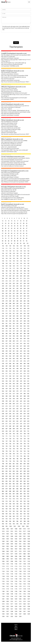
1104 (7, 564)
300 (25, 306)
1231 (12, 609)
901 (28, 494)
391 (7, 336)
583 (7, 396)
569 (14, 391)
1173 (3, 589)
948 (25, 509)
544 (10, 384)
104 (10, 246)
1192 (24, 594)
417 (14, 344)
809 (14, 466)
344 (10, 321)
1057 (16, 546)
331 (21, 316)
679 (7, 426)
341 (28, 319)
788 (25, 459)
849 (14, 479)
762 (17, 451)
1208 (3, 601)
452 (25, 354)
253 (28, 291)
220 (25, 281)
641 (14, 414)
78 (12, 238)
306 (17, 309)
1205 (20, 599)
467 (21, 359)
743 (7, 446)
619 (21, 406)
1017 (24, 531)
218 (17, 281)
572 (25, 391)
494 (3, 369)
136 (10, 256)
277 (28, 298)
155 (21, 261)
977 (14, 519)
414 (3, 344)
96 (12, 243)
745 (14, 446)
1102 (29, 561)
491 (21, 366)
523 (21, 376)
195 (21, 273)
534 (3, 381)
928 (10, 504)
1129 (24, 571)
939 (21, 506)
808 (10, 466)
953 (14, 511)
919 (7, 501)
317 (28, 311)
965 (28, 514)
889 (14, 491)
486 (3, 366)
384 (10, 334)
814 (3, 469)
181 (28, 268)
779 (21, 456)
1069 (7, 551)
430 (3, 349)
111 (7, 248)
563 (21, 389)
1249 (29, 614)
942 (3, 509)
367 (7, 329)
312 (10, 311)
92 (27, 241)
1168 (12, 586)
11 (27, 218)
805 (28, 464)
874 (17, 486)
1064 (16, 549)
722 (17, 439)
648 (10, 416)
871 (7, 486)
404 (25, 339)
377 (14, 331)
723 (21, 439)
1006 (7, 529)
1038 (24, 539)
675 (21, 424)
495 (7, 369)
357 (28, 324)
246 (3, 291)
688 (10, 429)
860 (25, 481)
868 (25, 484)
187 (21, 271)
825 (14, 471)
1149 (20, 579)
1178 (24, 589)
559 (7, 389)
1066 (24, 549)
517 (28, 374)
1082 (3, 556)
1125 (7, 571)
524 (25, 376)
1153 (7, 581)
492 (25, 366)
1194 (3, 596)
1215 (3, 604)
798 (3, 464)
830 (3, 474)
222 (3, 283)
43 (15, 228)
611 (21, 404)
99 (21, 243)
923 (21, 501)
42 (12, 228)
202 (17, 276)
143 (7, 258)
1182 (12, 591)
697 (14, 431)
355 (21, 324)
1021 (12, 534)
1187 (3, 594)
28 (24, 223)
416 (10, 344)
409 (14, 341)
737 (14, 444)
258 (17, 293)
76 (6, 238)
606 (3, 404)
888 (10, 491)
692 (25, 429)
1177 (20, 589)
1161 (12, 584)
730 (17, 441)
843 (21, 476)
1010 (24, 529)
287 (7, 303)
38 (27, 226)
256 (10, 293)
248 (10, 291)
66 (3, 236)
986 (17, 521)
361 (14, 326)
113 (14, 248)
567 (7, 391)
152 (10, 261)
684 (25, 426)
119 (7, 251)
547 (21, 384)
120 (10, 251)
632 (10, 411)
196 (25, 273)
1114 (20, 566)
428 (25, 346)
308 (25, 309)
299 (21, 306)
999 (7, 526)
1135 (20, 574)
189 (28, 271)
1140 (12, 576)
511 (7, 374)
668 (25, 421)
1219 (20, 604)
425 (14, 346)
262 (3, 296)
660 (25, 419)
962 (17, 514)
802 (17, 464)
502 (3, 371)
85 (6, 241)
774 (3, 456)
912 (10, 499)
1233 (20, 609)
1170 (20, 586)
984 (10, 521)
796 (25, 461)
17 (18, 221)
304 (10, 309)
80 (18, 238)
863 (7, 484)
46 (24, 228)
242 (17, 288)
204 (25, 276)
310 (3, 311)
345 (14, 321)
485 (28, 364)
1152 (3, 581)
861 (28, 481)
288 (10, 303)
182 (3, 271)
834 (17, 474)
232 (10, 286)
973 (28, 516)
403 (21, 339)
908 (25, 496)
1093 (20, 559)
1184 (20, 591)
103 (7, 246)
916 (25, 499)
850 (17, 479)
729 (14, 441)
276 (25, 298)
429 (28, 346)
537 (14, 381)
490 (17, 366)
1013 (7, 531)
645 (28, 414)
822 (3, 471)
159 (7, 263)
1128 (20, 571)
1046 (29, 541)
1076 (7, 554)
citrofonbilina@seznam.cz (16, 640)
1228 (29, 606)
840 (10, 476)
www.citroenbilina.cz (16, 638)
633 (14, 411)
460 (25, 356)
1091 (12, 559)
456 (10, 356)
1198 (20, 596)
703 (7, 434)
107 (21, 246)
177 (14, 268)
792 (10, 461)
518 (3, 376)
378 (17, 331)
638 (3, 414)
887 (7, 491)
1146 (7, 579)
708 (25, 434)
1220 (24, 604)
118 (3, 251)
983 (7, 521)
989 (28, 521)
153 (14, 261)
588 (25, 396)
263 (7, 296)
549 (28, 384)
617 (14, 406)
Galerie (16, 628)
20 (27, 221)
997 (28, 524)
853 (28, 479)
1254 (20, 616)
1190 (16, 594)
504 (10, 371)
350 (3, 324)
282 (17, 301)
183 (7, 271)
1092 (16, 559)
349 (28, 321)
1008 (16, 529)
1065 (20, 549)
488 (10, 366)
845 (28, 476)
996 (25, 524)
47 (27, 228)
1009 (20, 529)
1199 (24, 596)
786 (17, 459)
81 (21, 238)
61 (15, 233)
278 (3, 301)
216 (10, 281)
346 (17, 321)
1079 (20, 554)
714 (17, 436)
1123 (29, 569)
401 (14, 339)
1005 (3, 529)
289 (14, 303)
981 (28, 519)
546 (17, 384)
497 (14, 369)
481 (14, 364)
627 (21, 409)
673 (14, 424)
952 (10, 511)
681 (14, 426)
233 (14, 286)
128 (10, 253)
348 (25, 321)
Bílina (16, 629)
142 (3, 258)
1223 (7, 606)
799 (7, 464)
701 (28, 431)
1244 (7, 614)
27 (21, 223)
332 (25, 316)
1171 (24, 586)
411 (21, 341)
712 (10, 436)
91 (24, 241)
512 (10, 374)
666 (17, 421)
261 (28, 293)
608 (10, 404)
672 (10, 424)
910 (3, 499)
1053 (29, 544)
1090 (7, 559)
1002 (19, 526)
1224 (12, 606)
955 (21, 511)
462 (3, 359)
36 (21, 226)
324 (25, 314)
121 (14, 251)
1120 (16, 569)
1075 (3, 554)
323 (21, 314)
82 (24, 238)
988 (25, 521)
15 (12, 221)
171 (21, 266)
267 (21, 296)
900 (25, 494)
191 (7, 273)
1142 (20, 576)
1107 (20, 564)
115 (21, 248)
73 (24, 236)
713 (14, 436)
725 (28, 439)
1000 (10, 526)
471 (7, 361)
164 (25, 263)
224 (10, 283)
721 (14, 439)
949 (28, 509)
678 (3, 426)
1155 (16, 581)
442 (17, 351)
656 (10, 419)
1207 (29, 599)
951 (7, 511)
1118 (7, 569)
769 (14, 454)
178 (17, 268)
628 (25, 409)
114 (17, 248)
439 (7, 351)
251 (21, 291)
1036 (16, 539)
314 (17, 311)
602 (17, 401)
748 (25, 446)
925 (28, 501)
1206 (24, 599)
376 (10, 331)
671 (7, 424)
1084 (12, 556)
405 (28, 339)
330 (17, 316)
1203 (12, 599)
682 (17, 426)
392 (10, 336)
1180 (3, 591)
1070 (12, 551)
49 (6, 231)
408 (10, 341)
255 (7, 293)
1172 (29, 586)
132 (25, 253)
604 (25, 401)
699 (21, 431)
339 (21, 319)
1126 (12, 571)
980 (25, 519)
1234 (24, 609)
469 (28, 359)
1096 (3, 561)
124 (25, 251)
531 (21, 379)
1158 (29, 581)
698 (17, 431)
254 (3, 293)
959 (7, 514)
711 (7, 436)
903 (7, 496)
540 (25, 381)
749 (28, 446)
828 (25, 471)
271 (7, 298)
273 (14, 298)
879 (7, 489)
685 (28, 426)
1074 (29, 551)
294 (3, 306)
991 (7, 524)
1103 (3, 564)
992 (10, 524)
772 (25, 454)
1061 (3, 549)
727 (7, 441)
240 (10, 288)
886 (3, 491)
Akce (16, 626)
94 (6, 243)
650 (17, 416)
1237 (7, 611)
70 (15, 236)
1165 (29, 584)
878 (3, 489)
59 (9, 233)
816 (10, 469)
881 (14, 489)
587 (21, 396)
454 (3, 356)
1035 (12, 539)
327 (7, 316)
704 (10, 434)
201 (14, 276)
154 (17, 261)
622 (3, 409)
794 (17, 461)
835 (21, 474)
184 (10, 271)
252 (25, 291)
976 (10, 519)
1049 (12, 544)
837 (28, 474)
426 (17, 346)
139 (21, 256)
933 (28, 504)
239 (7, 288)
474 (17, 361)
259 (21, 293)
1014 (12, 531)
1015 (16, 531)
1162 (16, 584)
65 (27, 233)
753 (14, 449)
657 (14, 419)
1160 (7, 584)
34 (15, 226)
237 (28, 286)
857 (14, 481)
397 (28, 336)
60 (12, 233)
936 (10, 506)
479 (7, 364)
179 (21, 268)
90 (21, 241)
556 (25, 386)
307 (21, 309)
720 (10, 439)
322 (17, 314)
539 (21, 381)
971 (21, 516)
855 (7, 481)
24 (12, 223)
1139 (7, 576)
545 (14, 384)
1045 (24, 541)
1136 (24, 574)
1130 (29, 571)
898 (17, 494)
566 (3, 391)
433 (14, 349)
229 (28, 283)
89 (18, 241)
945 (14, 509)
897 (14, 494)
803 (21, 464)
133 (28, 253)
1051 (20, 544)
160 (10, 263)
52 (15, 231)
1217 (12, 604)
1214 (29, 601)
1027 (7, 536)
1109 (29, 564)
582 (3, 396)
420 (25, 344)
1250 (3, 616)
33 (12, 226)
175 (7, 268)
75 (3, 238)
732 (25, 441)
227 (21, 283)
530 (17, 379)
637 (28, 411)
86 (9, 241)
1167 (7, 586)
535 (7, 381)
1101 (24, 561)
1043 (16, 541)
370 (17, 329)
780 (25, 456)
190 (3, 273)
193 (14, 273)
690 (17, 429)
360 (10, 326)
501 (28, 369)
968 (10, 516)
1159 (3, 584)
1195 (7, 596)
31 (6, 226)
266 (17, 296)
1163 (20, 584)
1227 (24, 606)
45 (21, 228)
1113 (16, 566)
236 (25, 286)
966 (3, 516)
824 (10, 471)
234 (17, 286)
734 (3, 444)
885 (28, 489)
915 (21, 499)
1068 (3, 551)
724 (25, 439)
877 (28, 486)
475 (21, 361)
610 (17, 404)
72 (21, 236)
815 (7, 469)
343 (7, 321)
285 (28, 301)
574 (3, 394)
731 (21, 441)
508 (25, 371)
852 (25, 479)
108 (25, 246)
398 (3, 339)
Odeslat (16, 43)
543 (7, 384)
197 (28, 273)
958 (3, 514)
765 (28, 451)
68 (9, 236)
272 (10, 298)
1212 (20, 601)
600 (10, 401)
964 (25, 514)
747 (21, 446)
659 (21, 419)
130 (17, 253)
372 (25, 329)
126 (3, 253)
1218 (16, 604)
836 (25, 474)
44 (18, 228)
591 (7, 399)
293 (28, 303)
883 (21, 489)
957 (28, 511)
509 (28, 371)
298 (17, 306)
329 (14, 316)
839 (7, 476)
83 (27, 238)
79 (15, 238)
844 (25, 476)
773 (28, 454)
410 (17, 341)
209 (14, 278)
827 (21, 471)
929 (14, 504)
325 (28, 314)
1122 (24, 569)
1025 (29, 534)
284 (25, 301)
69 (12, 236)
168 (10, 266)
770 (17, 454)
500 (25, 369)
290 (17, 303)
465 (14, 359)
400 (10, 339)
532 (25, 379)
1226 (20, 606)
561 (14, 389)
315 (21, 311)
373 (28, 329)
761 (14, 451)
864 (10, 484)
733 (28, 441)
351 (7, 324)
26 (18, 223)
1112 (12, 566)
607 (7, 404)
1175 (12, 589)
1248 (24, 614)
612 (25, 404)
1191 (20, 594)
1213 (24, 601)
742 (3, 446)
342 (3, 321)
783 (7, 459)
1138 (3, 576)
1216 (7, 604)
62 (18, 233)
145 (14, 258)
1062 (7, 549)
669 (28, 421)
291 (21, 303)
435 (21, 349)
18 (21, 221)
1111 (7, 566)
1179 (29, 589)
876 (25, 486)
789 (28, 459)
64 (24, 233)
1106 (16, 564)
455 (7, 356)
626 (17, 409)
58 (6, 233)
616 (10, 406)
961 (14, 514)
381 (28, 331)
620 (25, 406)
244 (25, 288)
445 (28, 351)
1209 (7, 601)
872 (10, 486)
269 (28, 296)
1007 (12, 529)
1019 (3, 534)
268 (25, 296)
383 (7, 334)
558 (3, 389)
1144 (29, 576)
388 (25, 334)
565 (28, 389)
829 (28, 471)
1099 (16, 561)
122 (17, 251)
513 (14, 374)
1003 (23, 526)
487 (7, 366)
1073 (24, 551)
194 (17, 273)
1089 (3, 559)
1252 (12, 616)
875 (21, 486)
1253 (16, 616)
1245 (12, 614)
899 (21, 494)
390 (3, 336)
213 (28, 278)
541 (28, 381)
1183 (16, 591)
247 (7, 291)
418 (17, 344)
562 (17, 389)
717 (28, 436)
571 (21, 391)
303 (7, 309)
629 (28, 409)
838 (3, 476)
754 (17, 449)
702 (3, 434)
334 (3, 319)
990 (3, 524)
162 (17, 263)
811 (21, 466)
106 (17, 246)
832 (10, 474)
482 (17, 364)
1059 (24, 546)
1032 (29, 536)
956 (25, 511)
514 (17, 374)
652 (25, 416)
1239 (16, 611)
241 (14, 288)
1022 (16, 534)
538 (17, 381)
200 (10, 276)
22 (6, 223)
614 (3, 406)
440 (10, 351)
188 (25, 271)
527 (7, 379)
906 (17, 496)
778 (17, 456)
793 (14, 461)
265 (14, 296)
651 (21, 416)
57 (3, 233)
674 (17, 424)
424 (10, 346)
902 (3, 496)
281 (14, 301)
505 (14, 371)
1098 (12, 561)
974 (3, 519)
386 (17, 334)
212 (25, 278)
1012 (3, 531)
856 (10, 481)
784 (10, 459)
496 (10, 369)
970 (17, 516)
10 (24, 218)
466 (17, 359)
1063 (12, 549)
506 (17, 371)
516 (25, 374)
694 (3, 431)
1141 (16, 576)
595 (21, 399)
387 (21, 334)
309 (28, 309)
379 (21, 331)
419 (21, 344)
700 (25, 431)
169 (14, 266)
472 (10, 361)
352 (10, 324)
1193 (29, 594)
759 (7, 451)
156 (25, 261)
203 (21, 276)
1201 (3, 599)
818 (17, 469)
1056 (12, 546)
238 (3, 288)
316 (25, 311)
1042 (12, 541)
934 (3, 506)
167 (7, 266)
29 (27, 223)
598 (3, 401)
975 (7, 519)
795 (21, 461)
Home (16, 625)
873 (14, 486)
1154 (12, 581)
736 (10, 444)
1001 (15, 526)
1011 (29, 529)
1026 (3, 536)
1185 (24, 591)
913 (14, 499)
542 (3, 384)
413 (28, 341)
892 (25, 491)
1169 (16, 586)
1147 (12, 579)
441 (14, 351)
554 (17, 386)
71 (18, 236)
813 (28, 466)
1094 (24, 559)
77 (9, 238)
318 (3, 314)
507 (21, 371)
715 (21, 436)
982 (3, 521)
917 (28, 499)
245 (28, 288)
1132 (7, 574)
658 (17, 419)
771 (21, 454)
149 (28, 258)
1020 (7, 534)
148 (25, 258)
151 (7, 261)
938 (17, 506)
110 (3, 248)
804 (25, 464)
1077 (12, 554)
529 (14, 379)
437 (28, 349)
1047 (3, 544)
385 (14, 334)
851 (21, 479)
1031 (24, 536)
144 (10, 258)
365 (28, 326)
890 (17, 491)
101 (28, 243)
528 (10, 379)
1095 (29, 559)
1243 (3, 614)
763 (21, 451)
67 (6, 236)
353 (14, 324)
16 (15, 221)
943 (7, 509)
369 (14, 329)
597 (28, 399)
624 (10, 409)
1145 (3, 579)
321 (14, 314)
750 (3, 449)
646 (3, 416)
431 (7, 349)
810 (17, 466)
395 (21, 336)
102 (3, 246)
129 (14, 253)
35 (18, 226)
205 (28, 276)
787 (21, 459)
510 (3, 374)
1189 (12, 594)
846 (3, 479)
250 (17, 291)
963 (21, 514)
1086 (20, 556)
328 (10, 316)
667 (21, 421)
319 (7, 314)
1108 (24, 564)
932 (25, 504)
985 (14, 521)
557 (28, 386)
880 (10, 489)
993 (14, 524)
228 (25, 283)
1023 (20, 534)
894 (3, 494)
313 (14, 311)
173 (28, 266)
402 (17, 339)
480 (10, 364)
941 (28, 506)
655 (7, 419)
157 (28, 261)
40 (6, 228)
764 (25, 451)
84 (3, 241)
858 (17, 481)
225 (14, 283)
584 (10, 396)
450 (17, 354)
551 (7, 386)
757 (28, 449)
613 (28, 404)
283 (21, 301)
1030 (20, 536)
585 (14, 396)
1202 (7, 599)
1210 (12, 601)
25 (15, 223)
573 (28, 391)
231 (7, 286)
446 (3, 354)
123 (21, 251)
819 (21, 469)
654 (3, 419)
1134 (16, 574)
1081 (29, 554)
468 (25, 359)
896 (10, 494)
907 (21, 496)
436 (25, 349)
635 (21, 411)
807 (7, 466)
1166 (3, 586)
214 (3, 281)
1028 (12, 536)
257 (14, 293)
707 (21, 434)
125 (28, 251)
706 (17, 434)
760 (10, 451)
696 (10, 431)
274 (17, 298)
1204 (16, 599)
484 (25, 364)
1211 (16, 601)
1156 (20, 581)
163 (21, 263)
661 (28, 419)
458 (17, 356)
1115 (24, 566)
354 (17, 324)
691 (21, 429)
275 (21, 298)
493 (28, 366)
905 (14, 496)
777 (14, 456)
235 (21, 286)
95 (9, 243)
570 (17, 391)
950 (3, 511)
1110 (3, 566)
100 (24, 243)
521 (14, 376)
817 (14, 469)
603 (21, 401)
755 (21, 449)
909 (28, 496)
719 (7, 439)
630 (3, 411)
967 (7, 516)
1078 (16, 554)
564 (25, 389)
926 (3, 504)
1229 (3, 609)
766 (3, 454)
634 (17, 411)
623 (7, 409)
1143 (24, 576)
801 (14, 464)
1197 (16, 596)
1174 (7, 589)
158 (3, 263)
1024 (24, 534)
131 (21, 253)
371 (21, 329)
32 (9, 226)
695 (7, 431)
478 (3, 364)
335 (7, 319)
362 (17, 326)
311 (7, 311)
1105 (12, 564)
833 (14, 474)
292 (25, 303)
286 (3, 303)
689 (14, 429)
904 (10, 496)
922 (17, 501)
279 (7, 301)
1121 (20, 569)
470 (3, 361)
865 (14, 484)
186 (17, 271)
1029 (16, 536)
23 (9, 223)
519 (7, 376)
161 (14, 263)
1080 (24, 554)
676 (25, 424)
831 (7, 474)
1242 (29, 611)
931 (21, 504)
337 (14, 319)
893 (28, 491)
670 (3, 424)
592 (10, 399)
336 (10, 319)
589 (28, 396)
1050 (16, 544)
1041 (7, 541)
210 (17, 278)
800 (10, 464)
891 (21, 491)
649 (14, 416)
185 (14, 271)
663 (7, 421)
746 (17, 446)
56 (27, 231)
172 (25, 266)
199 (7, 276)
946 (17, 509)
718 (3, 439)
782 (3, 459)
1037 (20, 539)
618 (17, 406)
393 (14, 336)
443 (21, 351)
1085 (16, 556)
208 (10, 278)
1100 (20, 561)
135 (7, 256)
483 (21, 364)
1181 (7, 591)
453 (28, 354)
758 (3, 451)
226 (17, 283)
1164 (24, 584)
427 (21, 346)
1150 (24, 579)
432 (10, 349)
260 (25, 293)
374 (3, 331)
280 (10, 301)
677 (28, 424)
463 (7, 359)
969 (14, 516)
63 (21, 233)
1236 (3, 611)
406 (3, 341)
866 (17, 484)
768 (10, 454)
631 (7, 411)
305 (14, 309)
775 (7, 456)
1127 (16, 571)
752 (10, 449)
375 (7, 331)
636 (25, 411)
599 (7, 401)
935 (7, 506)
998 (3, 526)
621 (28, 406)
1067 (29, 549)
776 (10, 456)
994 (17, 524)
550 (3, 386)
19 (24, 221)
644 (25, 414)
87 (12, 241)
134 (3, 256)
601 (14, 401)
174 (3, 268)
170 (17, 266)
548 (25, 384)
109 (28, 246)
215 (7, 281)
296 (10, 306)
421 (28, 344)
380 (25, 331)
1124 (3, 571)
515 (21, 374)
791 (7, 461)
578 (17, 394)
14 (9, 221)
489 (14, 366)
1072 (20, 551)
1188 (7, 594)
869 (28, 484)
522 (17, 376)
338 (17, 319)
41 (9, 228)
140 (25, 256)
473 (14, 361)
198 (3, 276)
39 (3, 228)
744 (10, 446)
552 (10, 386)
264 (10, 296)
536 (10, 381)
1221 (29, 604)
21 (3, 223)
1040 (3, 541)
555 (21, 386)
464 (10, 359)
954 (17, 511)
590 (3, 399)
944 (10, 509)
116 (25, 248)
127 (7, 253)
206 (3, 278)
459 (21, 356)
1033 (3, 539)
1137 (29, 574)
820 (25, 469)
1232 (16, 609)
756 (25, 449)
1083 (7, 556)
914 (17, 499)
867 (21, 484)
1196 (12, 596)
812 (25, 466)
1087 (24, 556)
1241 (24, 611)
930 (17, 504)
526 (3, 379)
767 (7, 454)
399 (7, 339)
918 (3, 501)
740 (25, 444)
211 (21, 278)
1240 (20, 611)
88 (15, 241)
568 (10, 391)
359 (7, 326)
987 (21, 521)
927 (7, 504)
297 (14, 306)
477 (28, 361)
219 (21, 281)
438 (3, 351)
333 (28, 316)
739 (21, 444)
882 (17, 489)
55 (24, 231)
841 (14, 476)
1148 (16, 579)
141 (28, 256)
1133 (12, 574)
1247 (20, 614)
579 (21, 394)
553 (14, 386)
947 (21, 509)
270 (3, 298)
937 (14, 506)
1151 (29, 579)
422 (3, 346)
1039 (29, 539)
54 (21, 231)
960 (10, 514)
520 (10, 376)
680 (10, 426)
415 (7, 344)
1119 (12, 569)
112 (10, 248)
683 (21, 426)
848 (10, 479)
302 (3, 309)
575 (7, 394)
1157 (24, 581)
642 (17, 414)
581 (28, 394)
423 (7, 346)
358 (3, 326)
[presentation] (13, 37)
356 (25, 324)
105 (14, 246)
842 (17, 476)
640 (10, 414)
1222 (3, 606)
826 (17, 471)
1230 (7, 609)
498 (17, 369)
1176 (16, 589)
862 (3, 484)
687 (7, 429)
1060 (29, 546)
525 (28, 376)
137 (14, 256)
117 (28, 248)
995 (21, 524)
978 (17, 519)
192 (10, 273)
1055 (7, 546)
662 (3, 421)
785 (14, 459)
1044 (20, 541)
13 (6, 221)
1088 (29, 556)
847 (7, 479)
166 (3, 266)
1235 (29, 609)
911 (7, 499)
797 (28, 461)
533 (28, 379)
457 (14, 356)
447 (7, 354)
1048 (7, 544)
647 (7, 416)
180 (25, 268)
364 (25, 326)
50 (9, 231)
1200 (29, 596)
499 (21, 369)
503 (7, 371)
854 (3, 481)
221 (28, 281)
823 (7, 471)
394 (17, 336)
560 (10, 389)
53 (18, 231)
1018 (29, 531)
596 (25, 399)
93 (3, 243)
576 (10, 394)
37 (24, 226)
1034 (7, 539)
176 (10, 268)
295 (7, 306)
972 (25, 516)
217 (14, 281)
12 (3, 221)
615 (7, 406)
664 (10, 421)
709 (28, 434)
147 (21, 258)
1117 (3, 569)
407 (7, 341)
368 (10, 329)
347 (21, 321)
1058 (20, 546)
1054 (3, 546)
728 (10, 441)
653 (28, 416)
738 (17, 444)
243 (21, 288)
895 (7, 494)
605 (28, 401)
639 (7, 414)
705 (14, 434)
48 (3, 231)
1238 (12, 611)
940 (25, 506)
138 (17, 256)
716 (25, 436)
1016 (20, 531)
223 (7, 283)
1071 (16, 551)
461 (28, 356)
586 (17, 396)
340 (25, 319)
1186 (29, 591)
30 (3, 226)
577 (14, 394)
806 (3, 466)
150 (3, 261)
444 (25, 351)
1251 (7, 616)
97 (15, 243)
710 (3, 436)
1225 (16, 606)
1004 (27, 526)
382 (3, 334)
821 (28, 469)
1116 (29, 566)
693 (28, 429)
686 (3, 429)
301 (28, 306)
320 (10, 314)
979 (21, 519)
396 (25, 336)
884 (25, 489)
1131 (3, 574)
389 (28, 334)
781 (28, 456)
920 (10, 501)
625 (14, 409)
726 (3, 441)
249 (14, 291)
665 (14, 421)
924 (25, 501)
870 (3, 486)
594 (17, 399)
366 (3, 329)
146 (17, 258)
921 (14, 501)
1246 (16, 614)
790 (3, 461)
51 (12, 231)
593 (14, 399)
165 (28, 263)
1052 (24, 544)
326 (3, 316)
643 (21, 414)
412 (25, 341)
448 (10, 354)
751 (7, 449)
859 (21, 481)
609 (14, 404)
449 (14, 354)
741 (28, 444)
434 (17, 349)
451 (21, 354)
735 (7, 444)
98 (18, 243)
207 (7, 278)
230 (3, 286)
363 (21, 326)
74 (27, 236)
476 (25, 361)
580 (25, 394)
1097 (7, 561)
